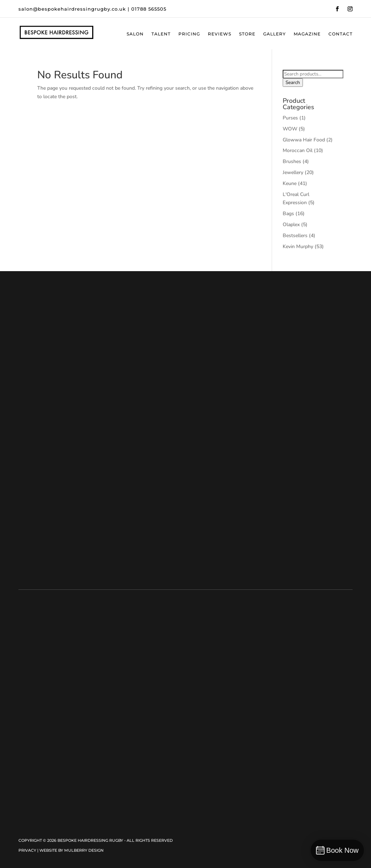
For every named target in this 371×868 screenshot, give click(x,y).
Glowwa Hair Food (304, 140)
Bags (288, 214)
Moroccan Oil (298, 150)
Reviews (220, 34)
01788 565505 (149, 9)
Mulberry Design (84, 850)
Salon (135, 34)
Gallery (275, 34)
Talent (161, 34)
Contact (340, 34)
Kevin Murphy (298, 247)
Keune (290, 183)
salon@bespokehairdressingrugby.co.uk (72, 9)
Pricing (189, 34)
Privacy (27, 850)
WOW (290, 129)
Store (247, 34)
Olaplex (291, 225)
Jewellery (293, 172)
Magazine (307, 34)
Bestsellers (295, 236)
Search (293, 83)
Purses (290, 118)
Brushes (292, 161)
